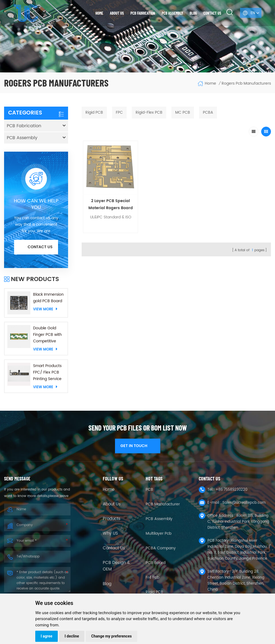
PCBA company (161, 548)
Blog (193, 13)
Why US (110, 534)
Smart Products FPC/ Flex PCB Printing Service (47, 372)
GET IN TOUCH (138, 446)
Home (99, 13)
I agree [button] (47, 636)
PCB (149, 490)
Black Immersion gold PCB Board (48, 298)
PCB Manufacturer (163, 504)
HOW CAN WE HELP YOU (36, 204)
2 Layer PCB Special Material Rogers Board (105, 195)
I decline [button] (72, 636)
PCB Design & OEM (116, 566)
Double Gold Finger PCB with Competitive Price (47, 335)
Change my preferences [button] (111, 636)
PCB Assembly (172, 13)
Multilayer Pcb (159, 533)
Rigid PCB (154, 592)
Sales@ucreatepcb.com (244, 503)
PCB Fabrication (143, 13)
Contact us (212, 13)
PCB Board (156, 563)
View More (45, 309)
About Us (112, 504)
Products (112, 519)
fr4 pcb (152, 577)
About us (117, 13)
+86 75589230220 (231, 490)
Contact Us (114, 548)
